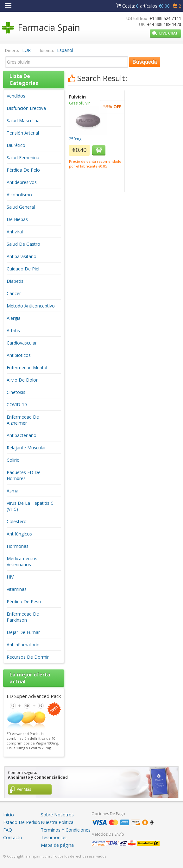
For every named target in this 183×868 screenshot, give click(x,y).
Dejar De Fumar (23, 632)
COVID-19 (17, 405)
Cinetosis (16, 392)
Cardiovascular (22, 343)
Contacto (13, 837)
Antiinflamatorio (23, 645)
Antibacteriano (22, 435)
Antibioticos (19, 355)
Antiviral (15, 232)
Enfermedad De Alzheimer (23, 420)
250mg (75, 139)
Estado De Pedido (22, 822)
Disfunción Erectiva (26, 108)
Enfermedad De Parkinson (23, 617)
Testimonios (54, 837)
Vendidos (16, 96)
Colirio (13, 460)
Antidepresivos (22, 182)
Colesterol (17, 521)
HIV (10, 577)
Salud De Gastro (23, 244)
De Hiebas (17, 219)
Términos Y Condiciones (66, 830)
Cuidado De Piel (23, 269)
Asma (13, 491)
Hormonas (18, 546)
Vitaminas (17, 589)
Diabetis (15, 281)
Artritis (13, 330)
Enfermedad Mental (27, 367)
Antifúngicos (19, 534)
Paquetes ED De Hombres (24, 475)
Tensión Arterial (23, 133)
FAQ (8, 830)
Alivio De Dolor (22, 380)
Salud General (21, 207)
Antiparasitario (22, 256)
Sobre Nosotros (57, 815)
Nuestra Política (57, 822)
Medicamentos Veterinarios (22, 561)
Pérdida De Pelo (23, 170)
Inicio (9, 815)
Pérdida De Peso (24, 602)
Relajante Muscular (26, 448)
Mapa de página (57, 845)
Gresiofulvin (80, 103)
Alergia (14, 318)
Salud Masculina (23, 120)
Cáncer (14, 293)
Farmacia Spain (49, 27)
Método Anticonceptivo (31, 306)
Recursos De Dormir (28, 657)
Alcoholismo (19, 195)
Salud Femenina (23, 158)
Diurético (16, 145)
